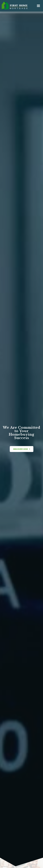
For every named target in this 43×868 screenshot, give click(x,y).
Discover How (22, 449)
